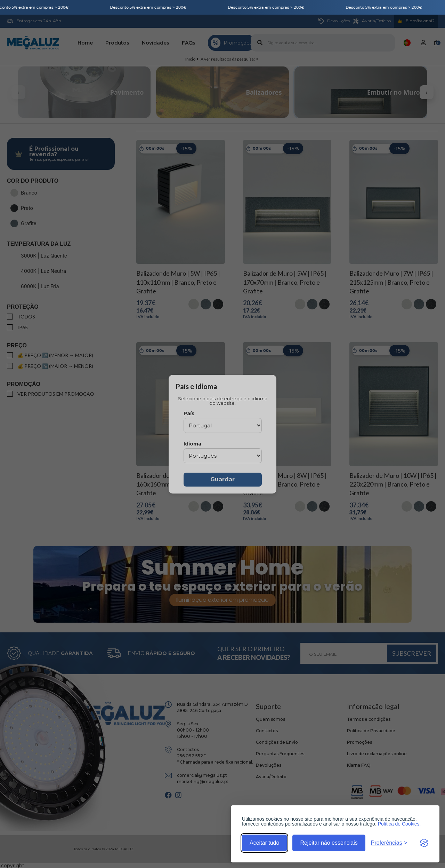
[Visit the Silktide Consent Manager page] (424, 843)
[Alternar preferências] (389, 843)
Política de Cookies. (399, 824)
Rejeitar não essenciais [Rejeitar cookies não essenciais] (329, 843)
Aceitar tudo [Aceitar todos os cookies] (264, 843)
